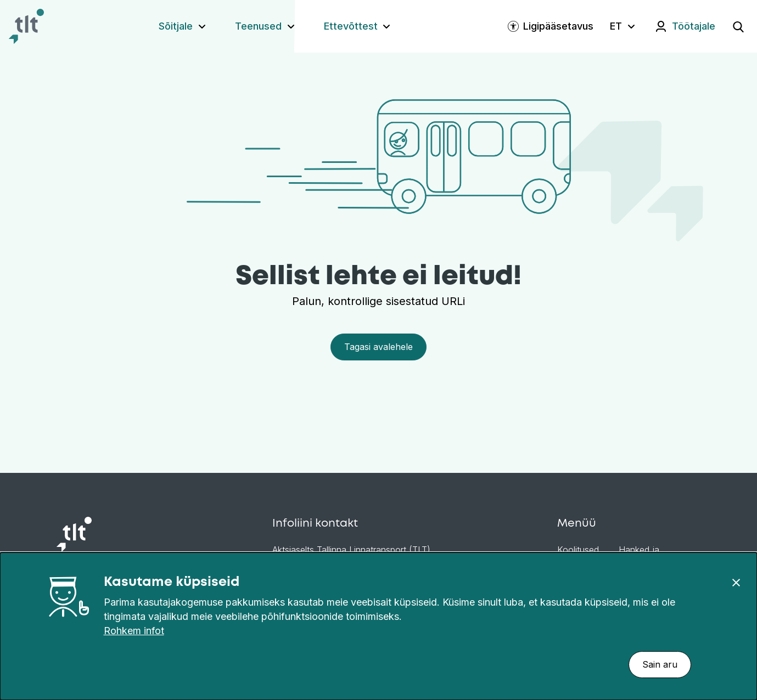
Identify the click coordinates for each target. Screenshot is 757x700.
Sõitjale (176, 26)
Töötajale (694, 26)
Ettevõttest (351, 26)
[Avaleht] (26, 26)
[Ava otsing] (738, 26)
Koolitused (578, 550)
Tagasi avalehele (379, 347)
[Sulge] (736, 582)
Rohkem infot (134, 631)
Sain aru (660, 664)
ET (616, 26)
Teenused (258, 26)
